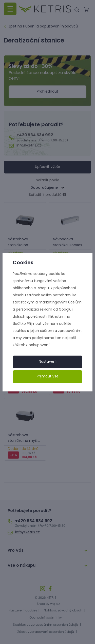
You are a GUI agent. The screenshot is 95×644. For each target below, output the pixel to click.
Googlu (65, 310)
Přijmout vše (48, 377)
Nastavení (48, 362)
